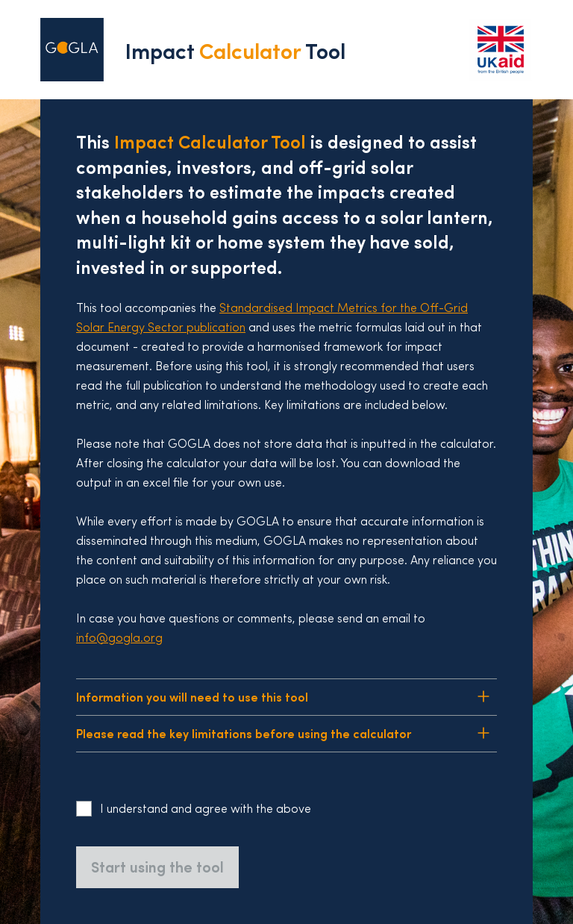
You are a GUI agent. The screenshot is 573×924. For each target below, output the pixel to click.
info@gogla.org (119, 639)
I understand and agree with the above (206, 810)
